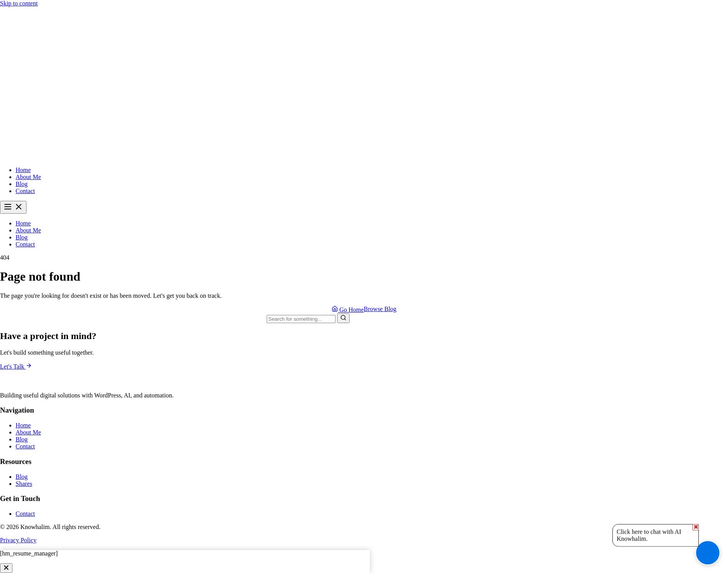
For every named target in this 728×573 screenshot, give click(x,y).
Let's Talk (16, 366)
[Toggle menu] (13, 207)
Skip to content (19, 3)
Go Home (348, 309)
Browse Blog (380, 309)
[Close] (6, 568)
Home (23, 170)
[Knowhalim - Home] (364, 157)
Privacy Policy (18, 540)
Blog (22, 184)
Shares (24, 484)
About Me (28, 177)
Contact (25, 191)
